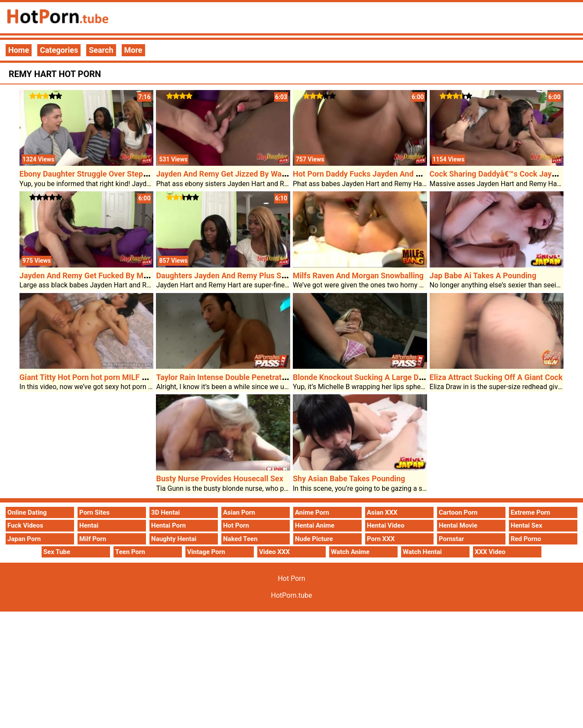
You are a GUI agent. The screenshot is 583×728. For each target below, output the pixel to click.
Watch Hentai (422, 552)
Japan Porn (24, 539)
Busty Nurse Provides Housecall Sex (220, 478)
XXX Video (490, 552)
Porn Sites (94, 512)
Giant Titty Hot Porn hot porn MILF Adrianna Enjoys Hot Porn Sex (133, 377)
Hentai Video (386, 525)
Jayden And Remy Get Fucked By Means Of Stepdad (110, 275)
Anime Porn (312, 512)
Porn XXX (381, 539)
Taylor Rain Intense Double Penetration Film (233, 377)
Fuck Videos (25, 525)
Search (101, 50)
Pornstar (451, 539)
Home (19, 50)
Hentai (89, 525)
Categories (59, 50)
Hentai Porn (168, 525)
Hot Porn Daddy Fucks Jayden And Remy (364, 174)
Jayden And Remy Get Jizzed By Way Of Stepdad (241, 174)
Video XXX (274, 552)
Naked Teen (240, 539)
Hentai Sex (526, 525)
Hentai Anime (315, 525)
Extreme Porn (530, 512)
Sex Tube (57, 552)
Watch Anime (350, 552)
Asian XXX (382, 512)
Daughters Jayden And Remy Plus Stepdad (231, 275)
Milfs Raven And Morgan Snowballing (358, 275)
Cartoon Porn (458, 512)
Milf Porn (93, 539)
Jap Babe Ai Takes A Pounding (483, 275)
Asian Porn (239, 512)
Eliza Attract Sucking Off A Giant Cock (496, 377)
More (133, 50)
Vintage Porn (206, 552)
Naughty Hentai (174, 539)
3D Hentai (165, 512)
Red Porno (526, 539)
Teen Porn (130, 552)
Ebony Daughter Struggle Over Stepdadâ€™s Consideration (122, 174)
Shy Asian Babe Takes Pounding (349, 478)
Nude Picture (314, 539)
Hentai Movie (458, 525)
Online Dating (27, 512)
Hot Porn (236, 525)
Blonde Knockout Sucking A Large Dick (361, 377)
